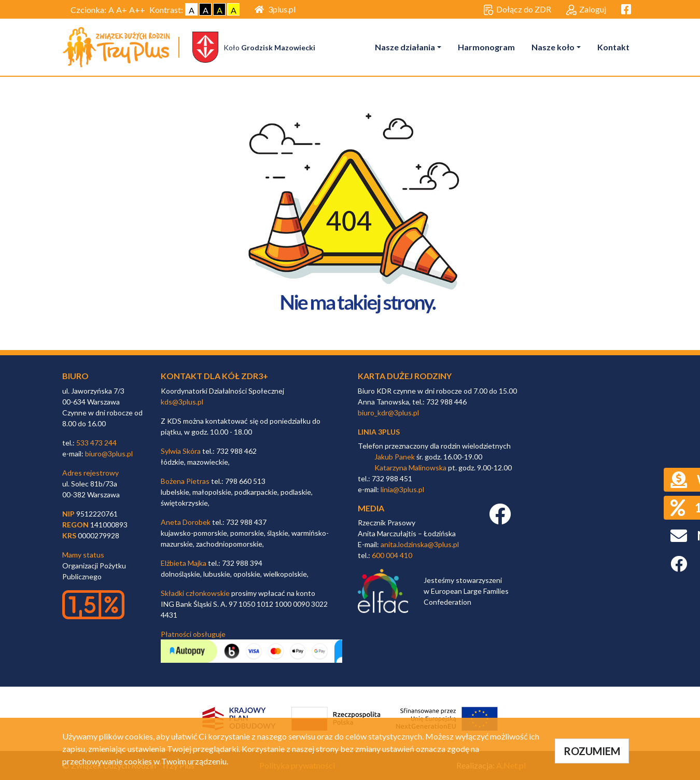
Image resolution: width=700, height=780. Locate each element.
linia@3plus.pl (402, 489)
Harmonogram (486, 47)
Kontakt (613, 47)
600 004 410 (392, 555)
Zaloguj (586, 10)
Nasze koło (553, 47)
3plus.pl (275, 9)
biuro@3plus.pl (109, 454)
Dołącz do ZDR (517, 10)
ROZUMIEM (592, 751)
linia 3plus (379, 432)
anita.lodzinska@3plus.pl (420, 544)
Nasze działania (405, 47)
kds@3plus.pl (182, 402)
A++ (137, 10)
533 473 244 (96, 443)
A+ (122, 10)
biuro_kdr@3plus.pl (388, 413)
